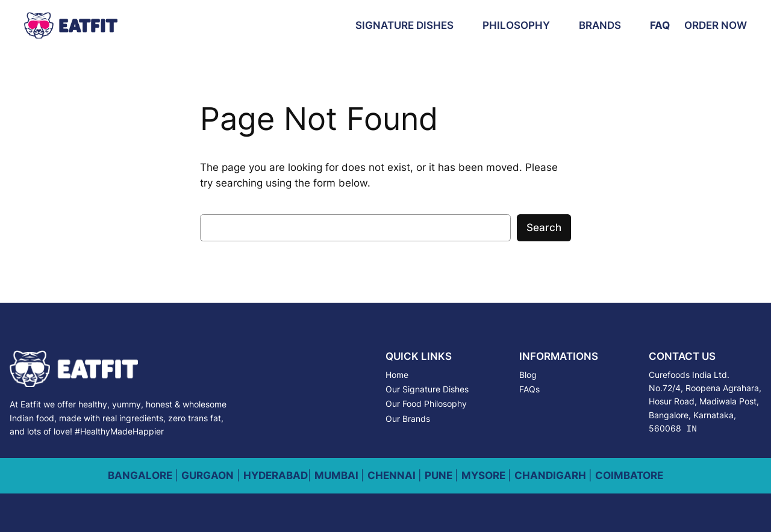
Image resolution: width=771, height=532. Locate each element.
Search (544, 227)
